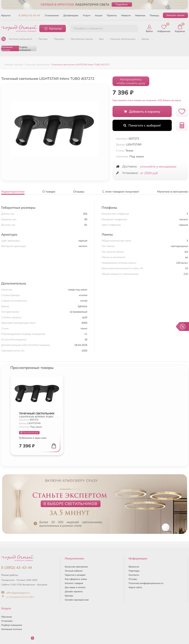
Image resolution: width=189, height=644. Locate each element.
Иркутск (6, 15)
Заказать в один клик (33, 438)
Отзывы (133, 579)
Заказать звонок (175, 15)
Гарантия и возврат (75, 575)
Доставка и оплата (75, 587)
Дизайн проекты (74, 591)
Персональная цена (29, 433)
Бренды (69, 596)
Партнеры (134, 571)
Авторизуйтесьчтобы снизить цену (131, 81)
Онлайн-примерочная (77, 600)
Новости (126, 15)
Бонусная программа (76, 567)
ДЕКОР (145, 39)
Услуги (87, 15)
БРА (101, 39)
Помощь (154, 15)
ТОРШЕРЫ (59, 39)
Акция (99, 15)
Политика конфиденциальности (146, 583)
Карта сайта (135, 587)
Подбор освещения (25, 48)
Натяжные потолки (7, 48)
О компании (52, 15)
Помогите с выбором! (142, 125)
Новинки (140, 15)
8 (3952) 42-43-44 (29, 15)
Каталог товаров (74, 583)
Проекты (112, 15)
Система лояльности (20, 39)
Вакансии (134, 567)
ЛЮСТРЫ (43, 39)
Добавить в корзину (142, 111)
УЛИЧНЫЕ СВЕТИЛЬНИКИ (123, 39)
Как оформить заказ (76, 579)
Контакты (134, 575)
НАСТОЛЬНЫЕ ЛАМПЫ (82, 39)
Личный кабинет (74, 571)
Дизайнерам (71, 15)
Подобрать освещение (88, 28)
